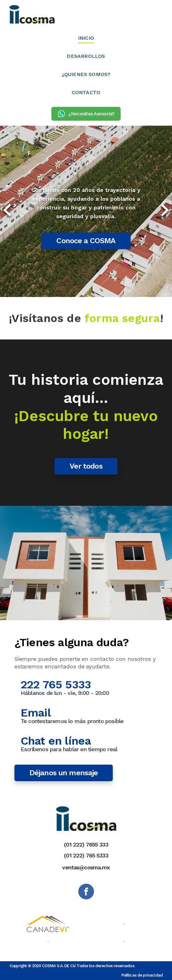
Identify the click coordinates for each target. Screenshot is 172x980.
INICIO (86, 38)
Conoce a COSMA (86, 241)
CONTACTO (86, 92)
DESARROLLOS (86, 56)
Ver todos (86, 466)
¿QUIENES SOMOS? (86, 74)
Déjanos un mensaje (64, 773)
